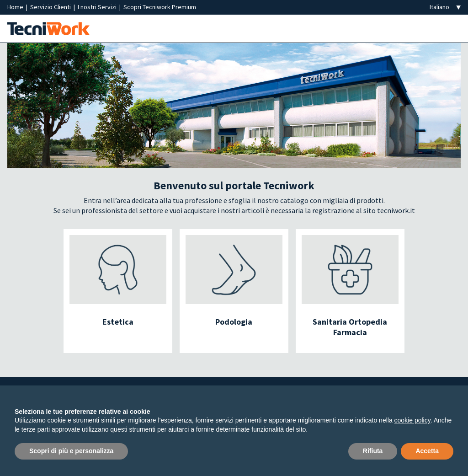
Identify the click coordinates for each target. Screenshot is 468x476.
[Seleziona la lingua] (445, 7)
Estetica (118, 322)
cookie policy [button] (412, 420)
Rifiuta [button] (373, 451)
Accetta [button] (427, 451)
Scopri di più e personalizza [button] (71, 451)
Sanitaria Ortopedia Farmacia (350, 327)
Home (16, 7)
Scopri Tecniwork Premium (160, 7)
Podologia (234, 322)
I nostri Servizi (98, 7)
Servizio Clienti (51, 7)
